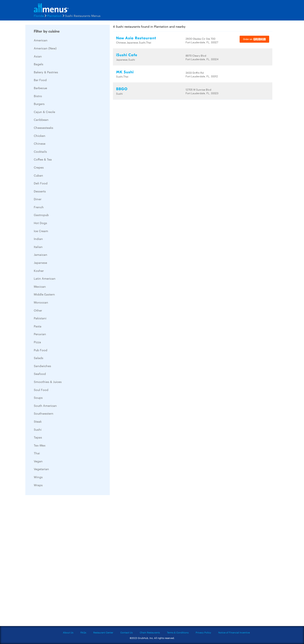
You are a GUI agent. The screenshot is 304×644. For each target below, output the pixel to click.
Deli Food (41, 183)
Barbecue (40, 88)
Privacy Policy (203, 632)
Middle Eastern (44, 294)
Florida (39, 16)
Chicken (40, 136)
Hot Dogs (40, 223)
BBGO (122, 89)
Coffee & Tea (43, 159)
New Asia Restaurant (136, 38)
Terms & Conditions (178, 632)
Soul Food (41, 390)
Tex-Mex (40, 445)
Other (38, 310)
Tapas (38, 437)
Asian (38, 56)
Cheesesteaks (43, 128)
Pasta (38, 326)
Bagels (39, 64)
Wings (38, 477)
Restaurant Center (103, 632)
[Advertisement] (57, 562)
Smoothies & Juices (48, 382)
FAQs (83, 632)
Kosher (39, 271)
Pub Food (41, 350)
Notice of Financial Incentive (234, 632)
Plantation (54, 16)
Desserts (40, 191)
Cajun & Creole (44, 112)
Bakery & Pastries (46, 72)
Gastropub (41, 215)
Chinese (40, 143)
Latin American (45, 278)
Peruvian (40, 334)
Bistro (38, 96)
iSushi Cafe (127, 55)
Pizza (37, 342)
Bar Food (40, 80)
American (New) (45, 48)
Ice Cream (41, 231)
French (39, 207)
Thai (37, 453)
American (41, 40)
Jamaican (41, 255)
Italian (38, 247)
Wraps (38, 485)
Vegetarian (41, 469)
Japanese (40, 263)
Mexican (40, 286)
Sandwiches (42, 366)
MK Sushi (125, 72)
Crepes (39, 167)
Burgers (39, 104)
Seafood (40, 374)
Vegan (38, 461)
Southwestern (44, 413)
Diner (38, 199)
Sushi (38, 429)
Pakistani (40, 318)
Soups (38, 398)
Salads (39, 358)
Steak (38, 421)
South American (45, 406)
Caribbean (41, 120)
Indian (38, 239)
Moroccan (41, 302)
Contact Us (126, 632)
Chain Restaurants (150, 632)
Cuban (38, 175)
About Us (68, 632)
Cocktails (40, 151)
